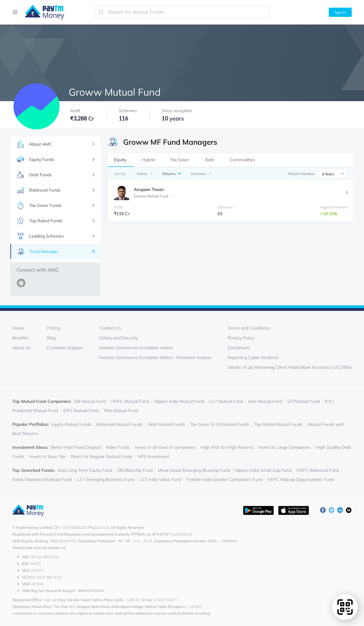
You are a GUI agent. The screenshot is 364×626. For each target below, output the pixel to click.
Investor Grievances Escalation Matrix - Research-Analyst (155, 357)
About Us (21, 348)
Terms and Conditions (249, 328)
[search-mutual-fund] (182, 12)
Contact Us (110, 328)
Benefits (20, 338)
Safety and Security (119, 338)
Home (18, 328)
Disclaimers (239, 348)
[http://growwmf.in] (22, 286)
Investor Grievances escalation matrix (136, 348)
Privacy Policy (241, 338)
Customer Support (65, 348)
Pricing (53, 328)
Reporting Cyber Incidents (253, 357)
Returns (169, 174)
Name (142, 174)
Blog (51, 338)
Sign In (340, 12)
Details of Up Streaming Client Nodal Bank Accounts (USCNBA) (290, 367)
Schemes (198, 174)
